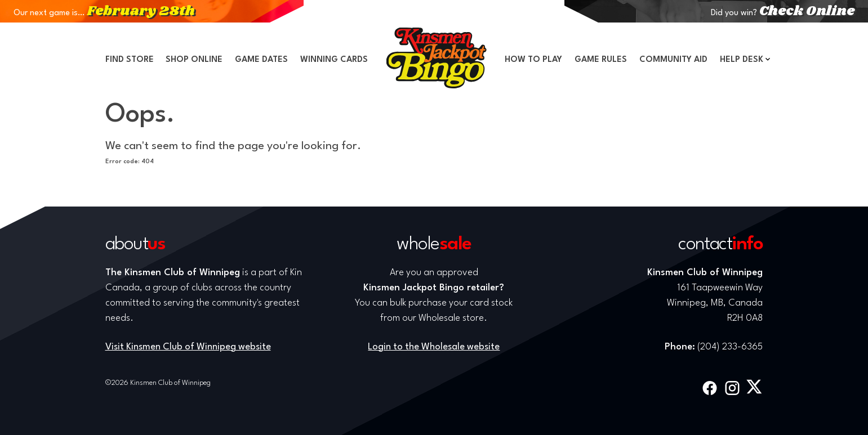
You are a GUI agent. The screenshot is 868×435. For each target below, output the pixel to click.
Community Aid (673, 60)
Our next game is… (104, 13)
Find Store (130, 60)
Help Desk (742, 60)
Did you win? (783, 13)
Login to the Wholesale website (434, 347)
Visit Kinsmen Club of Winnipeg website (188, 347)
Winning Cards (334, 60)
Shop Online (194, 60)
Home (437, 58)
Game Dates (261, 60)
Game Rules (601, 60)
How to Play (533, 60)
